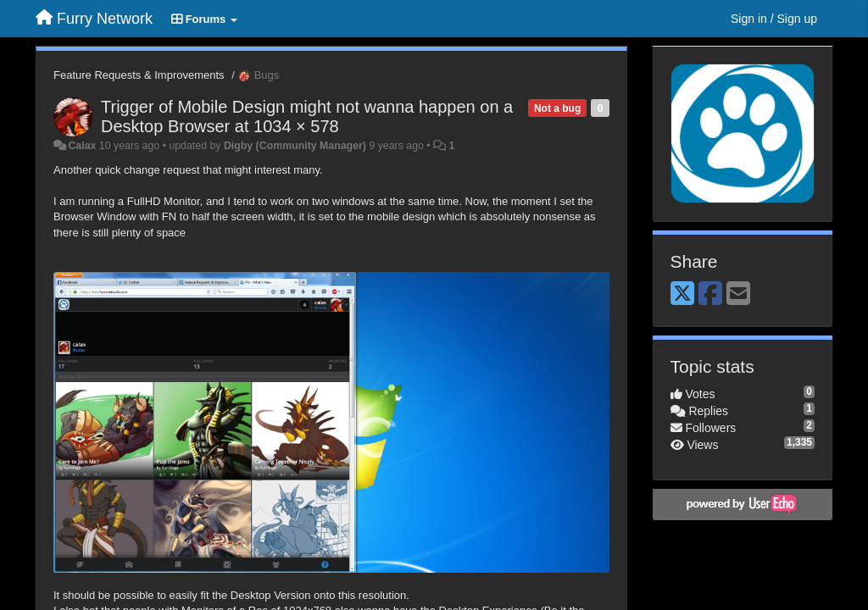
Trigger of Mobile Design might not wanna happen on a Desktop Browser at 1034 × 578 (307, 116)
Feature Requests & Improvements (139, 75)
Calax (82, 146)
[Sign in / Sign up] (774, 19)
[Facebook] (710, 294)
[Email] (738, 294)
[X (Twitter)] (682, 294)
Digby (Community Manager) (295, 146)
